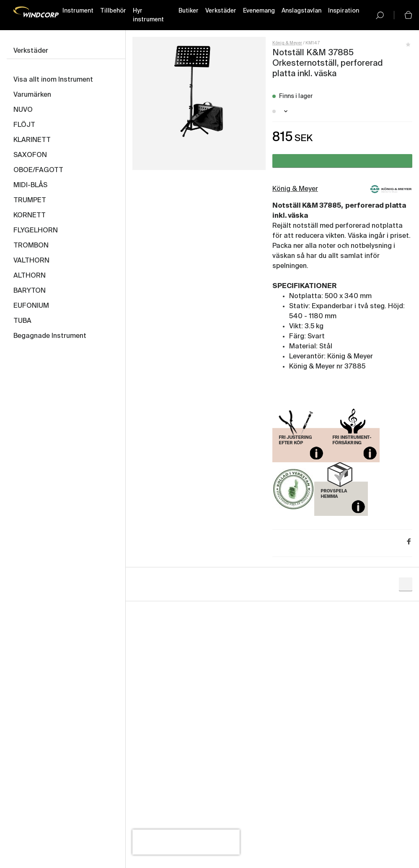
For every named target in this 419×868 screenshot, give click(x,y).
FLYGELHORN (36, 231)
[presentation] (186, 842)
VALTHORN (31, 261)
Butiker (189, 11)
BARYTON (30, 291)
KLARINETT (32, 140)
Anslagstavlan (301, 11)
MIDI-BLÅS (30, 185)
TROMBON (31, 246)
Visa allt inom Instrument (53, 80)
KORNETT (30, 216)
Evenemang (259, 11)
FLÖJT (24, 125)
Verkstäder (221, 11)
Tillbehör (113, 11)
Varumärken (32, 95)
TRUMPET (30, 201)
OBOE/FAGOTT (38, 170)
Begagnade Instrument (50, 336)
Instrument (78, 11)
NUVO (23, 110)
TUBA (22, 321)
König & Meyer (287, 43)
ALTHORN (30, 276)
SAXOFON (30, 155)
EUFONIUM (31, 306)
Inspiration (344, 11)
